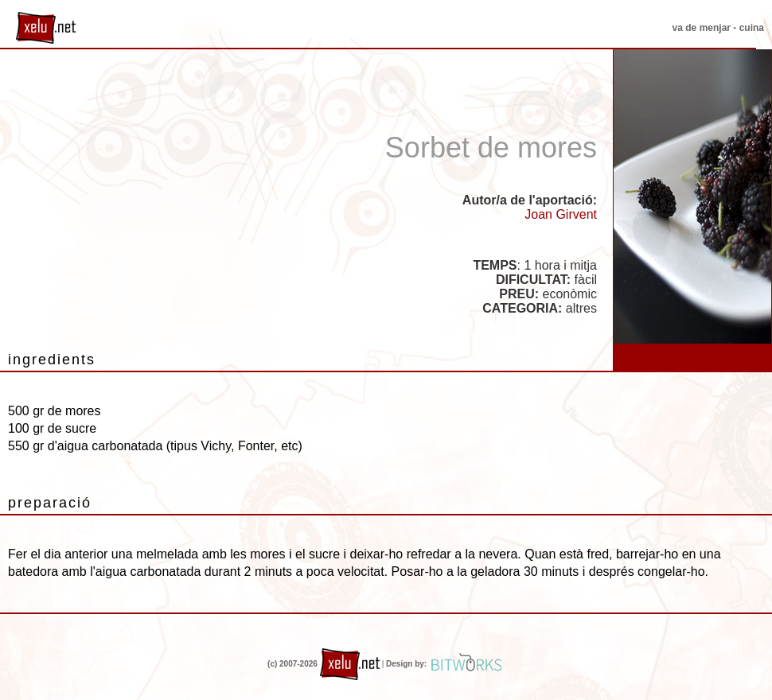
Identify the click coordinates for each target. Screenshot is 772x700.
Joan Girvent (561, 214)
